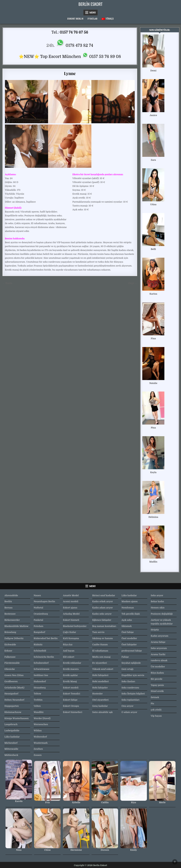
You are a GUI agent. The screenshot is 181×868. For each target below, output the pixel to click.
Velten (37, 706)
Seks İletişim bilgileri (133, 694)
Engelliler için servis (133, 675)
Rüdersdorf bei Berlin (46, 638)
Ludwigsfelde (12, 731)
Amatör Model (71, 595)
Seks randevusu (130, 688)
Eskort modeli (71, 688)
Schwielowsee (42, 669)
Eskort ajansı (70, 608)
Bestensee (10, 614)
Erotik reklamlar (72, 663)
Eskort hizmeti (71, 620)
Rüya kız (68, 645)
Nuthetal (39, 608)
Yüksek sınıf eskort (103, 669)
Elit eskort (69, 657)
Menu (93, 13)
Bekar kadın (157, 601)
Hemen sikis (158, 608)
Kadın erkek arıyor (103, 601)
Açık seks (127, 620)
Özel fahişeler (129, 645)
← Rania (7, 283)
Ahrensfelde (11, 595)
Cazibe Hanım (100, 645)
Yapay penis (157, 685)
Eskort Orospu (71, 706)
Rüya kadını (157, 673)
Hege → (133, 283)
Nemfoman (128, 608)
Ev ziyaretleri (100, 663)
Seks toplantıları (130, 700)
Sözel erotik (157, 691)
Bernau (8, 608)
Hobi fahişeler (100, 688)
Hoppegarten (12, 706)
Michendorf (11, 743)
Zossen (38, 755)
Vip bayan (156, 716)
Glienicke (10, 669)
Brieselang (10, 632)
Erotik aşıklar (70, 675)
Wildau (38, 731)
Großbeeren (11, 681)
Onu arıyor (127, 706)
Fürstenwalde (12, 663)
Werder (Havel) (42, 718)
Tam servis (98, 632)
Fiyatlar (92, 19)
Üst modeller (158, 667)
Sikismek (127, 626)
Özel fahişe (128, 632)
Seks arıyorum (159, 648)
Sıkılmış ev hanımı (103, 638)
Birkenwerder (12, 620)
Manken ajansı (129, 601)
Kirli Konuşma (71, 638)
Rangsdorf (40, 632)
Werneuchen (41, 724)
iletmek (155, 697)
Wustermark (41, 743)
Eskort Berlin (75, 19)
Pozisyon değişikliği (162, 614)
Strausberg (40, 688)
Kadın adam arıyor (103, 608)
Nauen (37, 595)
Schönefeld (40, 651)
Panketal (39, 620)
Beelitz (8, 601)
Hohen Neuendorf (14, 700)
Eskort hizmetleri (73, 712)
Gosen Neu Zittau (14, 675)
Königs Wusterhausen (17, 718)
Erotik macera (71, 669)
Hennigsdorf (11, 694)
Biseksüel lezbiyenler (75, 626)
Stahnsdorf (40, 681)
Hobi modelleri (100, 681)
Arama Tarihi (158, 654)
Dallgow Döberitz (14, 638)
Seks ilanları (128, 681)
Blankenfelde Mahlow (16, 626)
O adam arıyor (129, 712)
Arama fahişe (158, 642)
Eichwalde (10, 645)
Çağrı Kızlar (69, 632)
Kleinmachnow (13, 712)
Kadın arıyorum (160, 636)
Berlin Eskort (90, 4)
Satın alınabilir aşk (103, 712)
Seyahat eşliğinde (131, 663)
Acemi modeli (71, 601)
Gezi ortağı (127, 669)
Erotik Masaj (70, 681)
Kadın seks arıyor (102, 614)
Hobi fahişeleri (100, 675)
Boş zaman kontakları (104, 626)
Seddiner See (41, 675)
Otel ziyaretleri (100, 700)
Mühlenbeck (11, 755)
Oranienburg (41, 614)
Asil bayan (69, 651)
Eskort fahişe (70, 700)
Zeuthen (38, 749)
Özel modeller (129, 638)
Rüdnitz (38, 645)
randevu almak (159, 660)
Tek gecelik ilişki (131, 614)
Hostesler (97, 694)
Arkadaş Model (71, 614)
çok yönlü (156, 710)
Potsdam (39, 626)
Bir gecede (157, 679)
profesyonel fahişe (132, 651)
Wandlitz (39, 712)
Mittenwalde (11, 749)
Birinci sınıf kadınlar (104, 595)
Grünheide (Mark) (14, 688)
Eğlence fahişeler (102, 620)
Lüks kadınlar (12, 737)
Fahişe (125, 657)
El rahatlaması (100, 651)
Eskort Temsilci (71, 694)
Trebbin (38, 700)
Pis (152, 703)
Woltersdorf (40, 737)
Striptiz (155, 630)
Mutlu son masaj (101, 657)
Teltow (37, 694)
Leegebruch (11, 724)
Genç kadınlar (100, 706)
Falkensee (10, 657)
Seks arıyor (157, 595)
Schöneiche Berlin (44, 657)
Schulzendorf (41, 663)
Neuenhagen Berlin (44, 601)
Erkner (8, 651)
